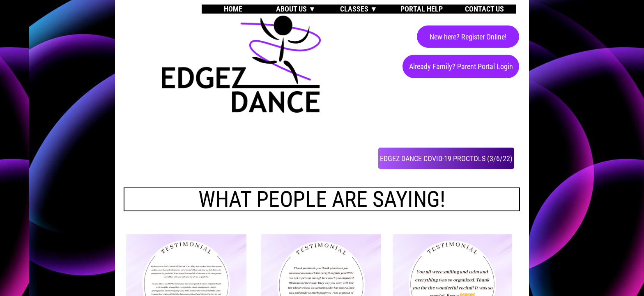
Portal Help (422, 9)
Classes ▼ (359, 9)
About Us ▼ (296, 9)
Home (233, 9)
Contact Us (484, 9)
